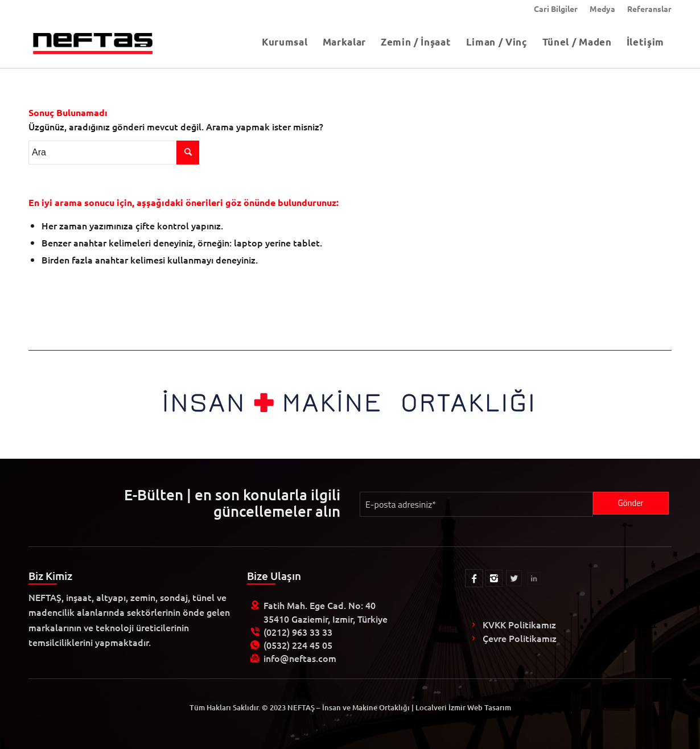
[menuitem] (556, 9)
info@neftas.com (300, 658)
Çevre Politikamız (520, 638)
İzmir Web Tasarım (480, 707)
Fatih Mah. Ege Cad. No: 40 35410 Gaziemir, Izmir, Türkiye (326, 612)
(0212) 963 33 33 (298, 632)
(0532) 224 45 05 (298, 645)
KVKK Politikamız (519, 624)
